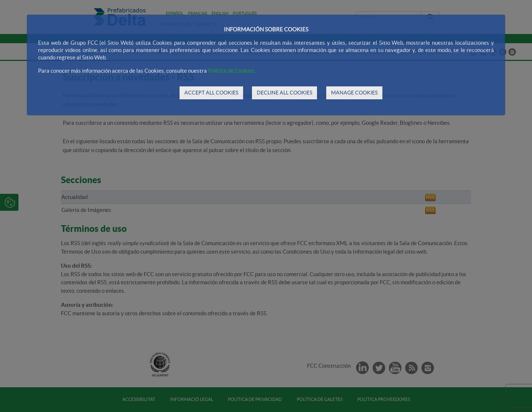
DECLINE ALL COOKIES (284, 93)
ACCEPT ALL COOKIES (211, 93)
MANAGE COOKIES (354, 93)
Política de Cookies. (232, 71)
